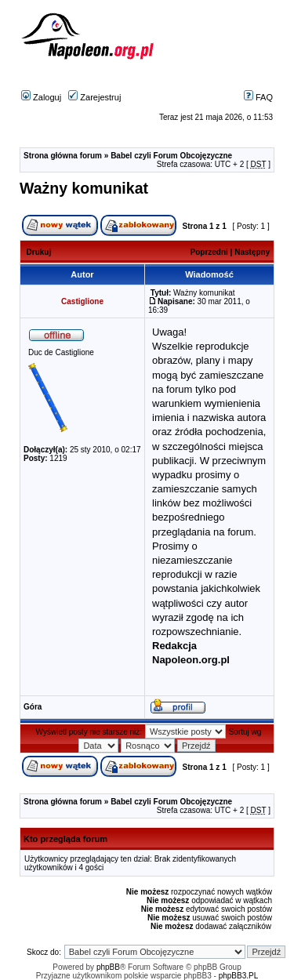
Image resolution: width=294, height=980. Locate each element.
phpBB (108, 967)
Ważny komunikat (84, 188)
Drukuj (39, 252)
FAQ (258, 97)
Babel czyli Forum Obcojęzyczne (171, 156)
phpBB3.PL (239, 976)
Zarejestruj (94, 97)
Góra (33, 707)
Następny (252, 252)
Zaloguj (41, 97)
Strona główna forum (63, 156)
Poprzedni (209, 252)
